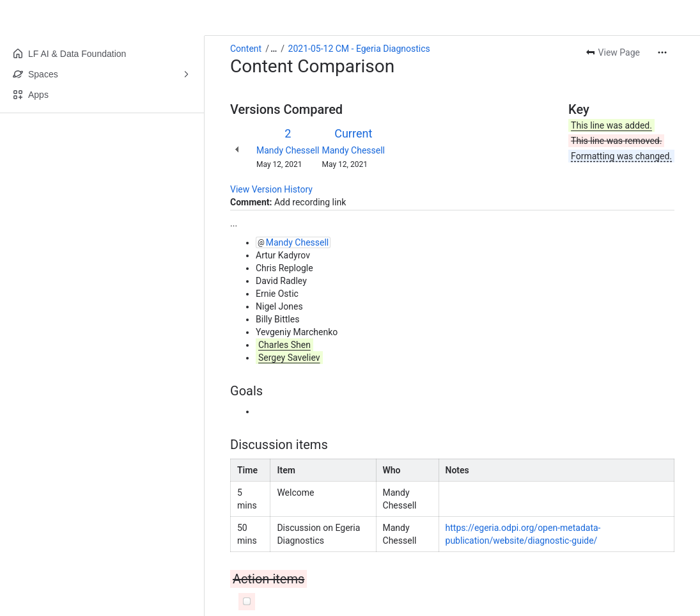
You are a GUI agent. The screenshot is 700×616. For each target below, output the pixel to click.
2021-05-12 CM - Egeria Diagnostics (359, 49)
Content (246, 49)
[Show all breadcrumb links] (274, 49)
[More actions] (662, 52)
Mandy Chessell (288, 150)
